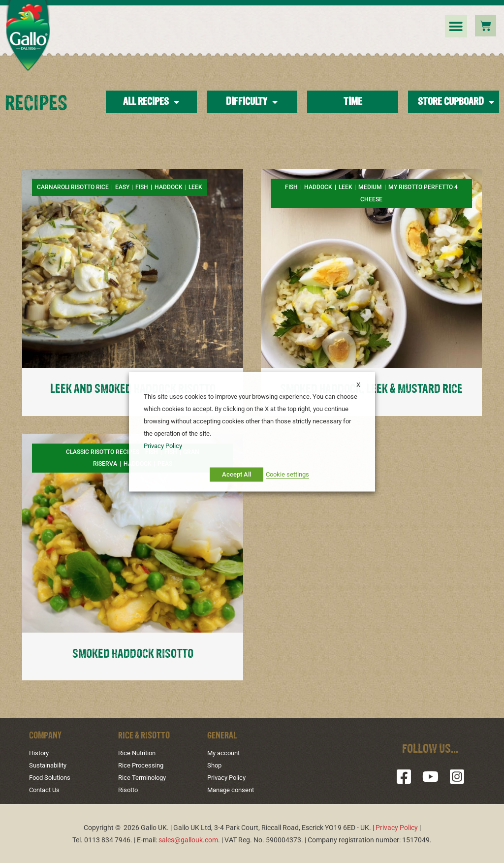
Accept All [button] (236, 474)
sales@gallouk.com (188, 839)
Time (353, 102)
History (40, 753)
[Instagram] (457, 777)
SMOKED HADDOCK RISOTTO (133, 654)
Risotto (129, 789)
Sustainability (50, 765)
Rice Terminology (144, 777)
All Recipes (151, 102)
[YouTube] (430, 777)
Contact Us (46, 789)
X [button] (358, 385)
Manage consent (233, 789)
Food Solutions (52, 777)
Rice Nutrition (139, 753)
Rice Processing (142, 765)
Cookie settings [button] (287, 474)
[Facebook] (404, 777)
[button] (456, 26)
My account (225, 753)
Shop (215, 765)
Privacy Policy (228, 777)
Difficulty (252, 102)
